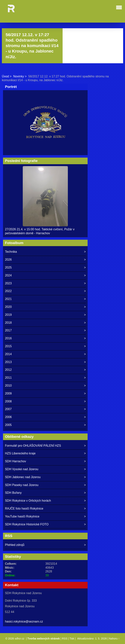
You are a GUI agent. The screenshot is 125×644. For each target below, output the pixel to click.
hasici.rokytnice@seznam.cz (24, 621)
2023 (8, 283)
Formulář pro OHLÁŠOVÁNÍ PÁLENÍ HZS (33, 446)
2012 (8, 370)
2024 (8, 275)
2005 (8, 425)
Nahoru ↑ (114, 639)
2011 (8, 378)
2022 (8, 291)
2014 (8, 354)
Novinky (19, 76)
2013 (8, 362)
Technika (11, 252)
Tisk (72, 639)
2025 (8, 267)
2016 (8, 338)
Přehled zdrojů (15, 545)
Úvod (5, 76)
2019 (8, 315)
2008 (8, 401)
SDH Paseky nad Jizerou (22, 485)
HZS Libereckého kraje (20, 453)
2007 (8, 409)
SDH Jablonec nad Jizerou (23, 477)
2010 (8, 386)
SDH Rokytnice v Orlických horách (28, 501)
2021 (8, 299)
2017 (8, 330)
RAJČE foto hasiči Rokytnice (24, 509)
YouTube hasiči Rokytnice (22, 516)
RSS (65, 639)
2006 (8, 417)
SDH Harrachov (15, 461)
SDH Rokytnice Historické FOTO (27, 524)
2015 (8, 346)
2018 (8, 323)
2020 (8, 307)
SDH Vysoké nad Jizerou (22, 469)
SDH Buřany (13, 493)
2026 (8, 260)
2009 (8, 393)
